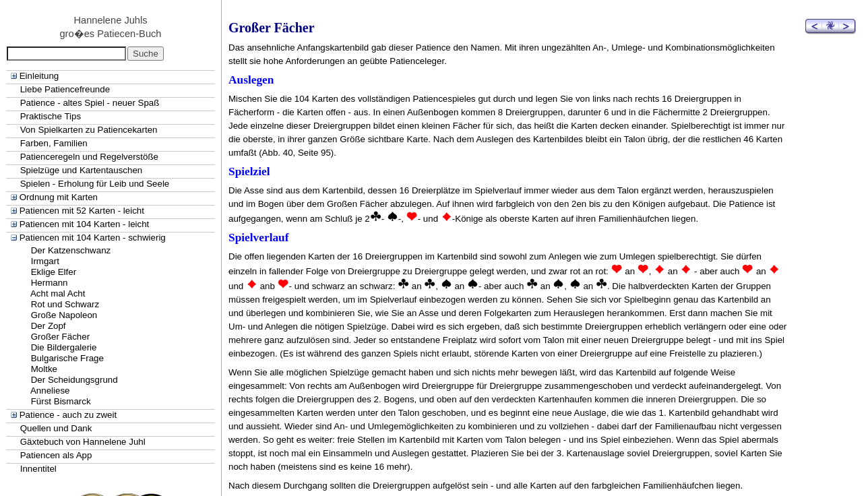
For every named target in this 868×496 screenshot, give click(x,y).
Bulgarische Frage (67, 358)
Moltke (44, 369)
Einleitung (39, 76)
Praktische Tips (51, 116)
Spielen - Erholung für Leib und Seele (95, 184)
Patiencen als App (56, 455)
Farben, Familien (54, 143)
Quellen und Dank (56, 428)
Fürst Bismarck (61, 401)
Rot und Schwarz (65, 304)
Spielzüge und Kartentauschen (82, 170)
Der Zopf (49, 326)
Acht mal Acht (58, 293)
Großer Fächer (60, 337)
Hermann (50, 283)
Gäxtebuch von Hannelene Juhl (83, 442)
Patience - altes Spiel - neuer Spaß (90, 103)
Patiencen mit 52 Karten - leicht (82, 211)
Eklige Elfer (54, 272)
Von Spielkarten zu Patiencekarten (89, 130)
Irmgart (45, 261)
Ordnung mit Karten (59, 197)
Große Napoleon (64, 315)
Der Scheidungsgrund (74, 380)
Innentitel (38, 469)
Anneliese (50, 391)
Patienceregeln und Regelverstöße (89, 157)
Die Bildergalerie (64, 347)
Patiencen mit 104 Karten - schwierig (93, 238)
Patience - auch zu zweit (68, 415)
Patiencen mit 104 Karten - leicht (85, 224)
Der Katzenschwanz (71, 250)
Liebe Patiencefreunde (65, 89)
